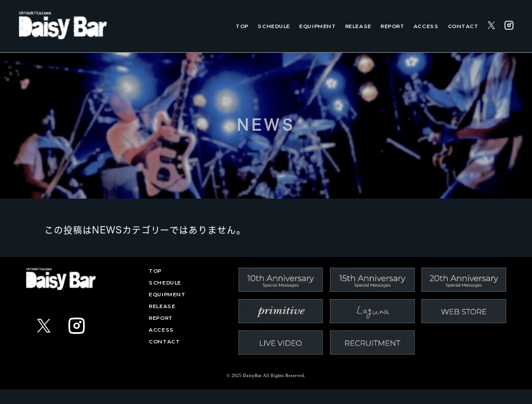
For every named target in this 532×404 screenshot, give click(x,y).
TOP (242, 26)
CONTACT (463, 26)
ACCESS (426, 26)
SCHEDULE (274, 26)
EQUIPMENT (317, 26)
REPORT (392, 26)
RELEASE (358, 26)
